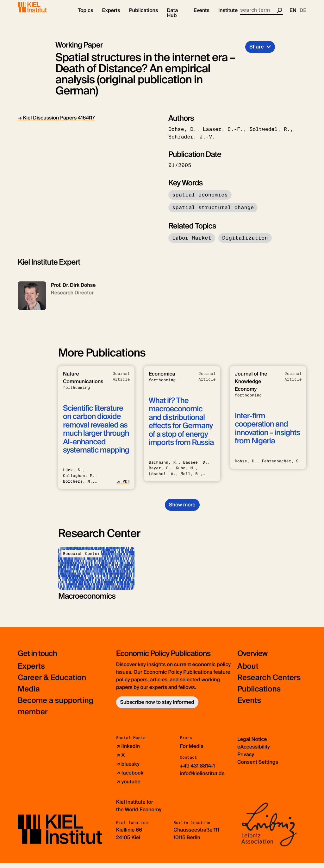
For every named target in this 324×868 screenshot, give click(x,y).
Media (29, 694)
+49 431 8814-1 (197, 771)
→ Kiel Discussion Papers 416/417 (56, 123)
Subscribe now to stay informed (157, 707)
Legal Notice (252, 744)
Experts (31, 671)
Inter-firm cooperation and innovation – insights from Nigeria (267, 434)
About (248, 671)
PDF (123, 486)
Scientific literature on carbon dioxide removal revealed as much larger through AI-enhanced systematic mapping (96, 434)
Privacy (246, 759)
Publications (259, 694)
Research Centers (269, 682)
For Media (192, 751)
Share (257, 51)
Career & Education (52, 682)
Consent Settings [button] (258, 767)
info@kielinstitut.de (202, 778)
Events (249, 705)
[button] (86, 16)
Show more (182, 509)
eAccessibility (254, 752)
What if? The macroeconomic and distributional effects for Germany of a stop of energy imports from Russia (181, 427)
